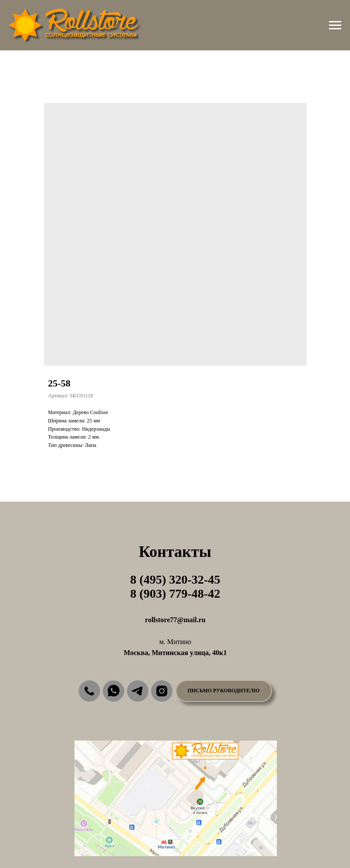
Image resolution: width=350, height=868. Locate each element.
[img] (89, 691)
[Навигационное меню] (335, 25)
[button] (224, 691)
